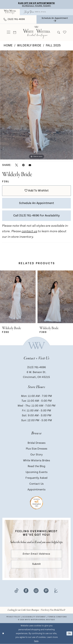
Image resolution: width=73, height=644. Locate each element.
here (36, 641)
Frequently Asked (36, 478)
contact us (29, 232)
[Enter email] (37, 554)
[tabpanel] (36, 105)
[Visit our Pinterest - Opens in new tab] (46, 591)
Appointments (36, 490)
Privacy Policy (13, 617)
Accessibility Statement (34, 617)
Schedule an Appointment (37, 203)
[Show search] (59, 32)
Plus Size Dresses (37, 449)
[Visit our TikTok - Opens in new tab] (16, 591)
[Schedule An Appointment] (55, 19)
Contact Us (36, 484)
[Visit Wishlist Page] (65, 32)
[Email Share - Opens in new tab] (30, 165)
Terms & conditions (57, 617)
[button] (9, 32)
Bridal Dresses (37, 443)
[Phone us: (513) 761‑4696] (14, 19)
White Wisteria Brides (37, 460)
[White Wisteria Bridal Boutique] (10, 12)
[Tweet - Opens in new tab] (17, 165)
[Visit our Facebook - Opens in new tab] (26, 591)
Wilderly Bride (29, 46)
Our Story (36, 455)
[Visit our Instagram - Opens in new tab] (36, 591)
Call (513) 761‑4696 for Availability (37, 216)
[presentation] (18, 297)
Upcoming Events (37, 472)
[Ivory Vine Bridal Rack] (35, 12)
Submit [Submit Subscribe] (36, 564)
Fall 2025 (53, 46)
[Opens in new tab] (36, 610)
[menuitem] (10, 12)
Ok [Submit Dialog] (69, 634)
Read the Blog (36, 466)
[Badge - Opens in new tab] (37, 503)
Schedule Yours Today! (36, 6)
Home (8, 46)
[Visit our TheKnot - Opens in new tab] (56, 591)
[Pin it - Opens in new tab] (23, 165)
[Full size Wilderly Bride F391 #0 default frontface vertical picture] (36, 105)
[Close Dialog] (3, 634)
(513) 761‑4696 (37, 367)
